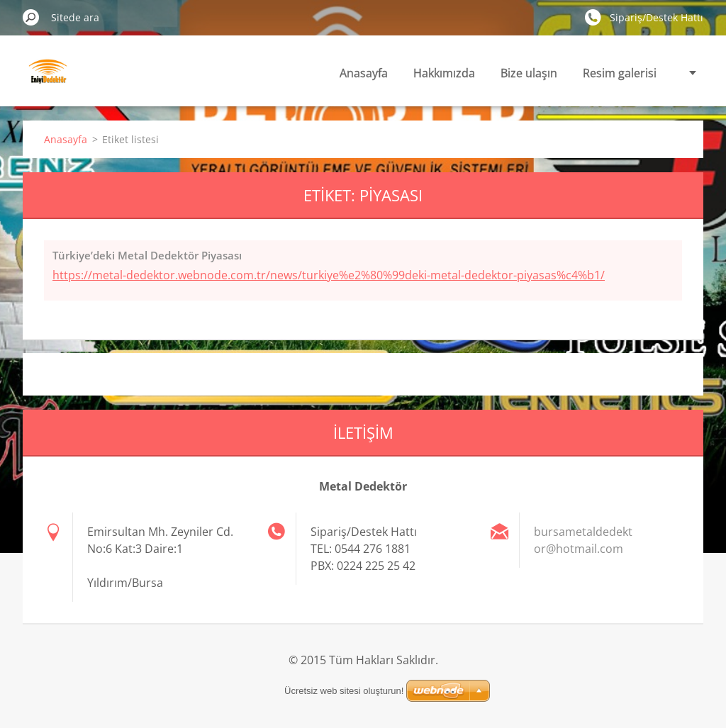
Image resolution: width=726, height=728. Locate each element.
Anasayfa (364, 73)
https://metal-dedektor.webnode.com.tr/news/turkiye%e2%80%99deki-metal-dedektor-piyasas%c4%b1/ (329, 275)
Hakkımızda (444, 73)
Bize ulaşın (529, 73)
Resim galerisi (620, 73)
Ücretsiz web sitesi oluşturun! (344, 691)
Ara (31, 17)
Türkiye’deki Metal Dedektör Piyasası (147, 255)
